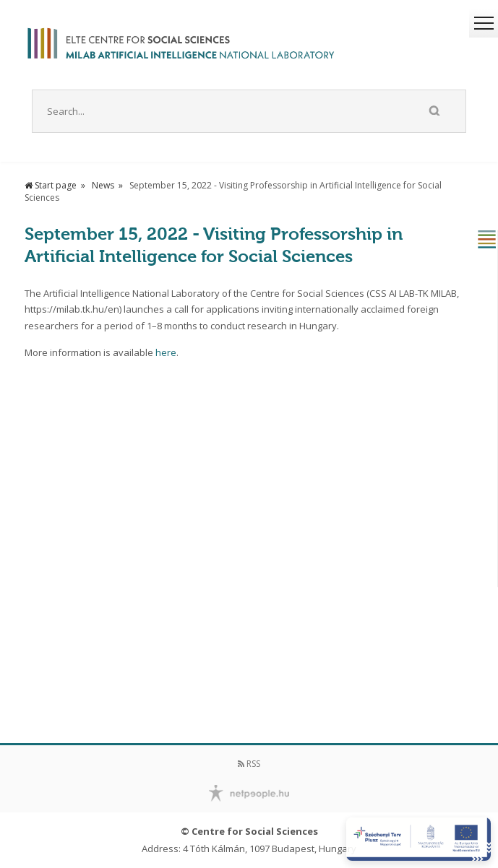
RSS (249, 764)
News (103, 185)
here (166, 352)
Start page (51, 185)
